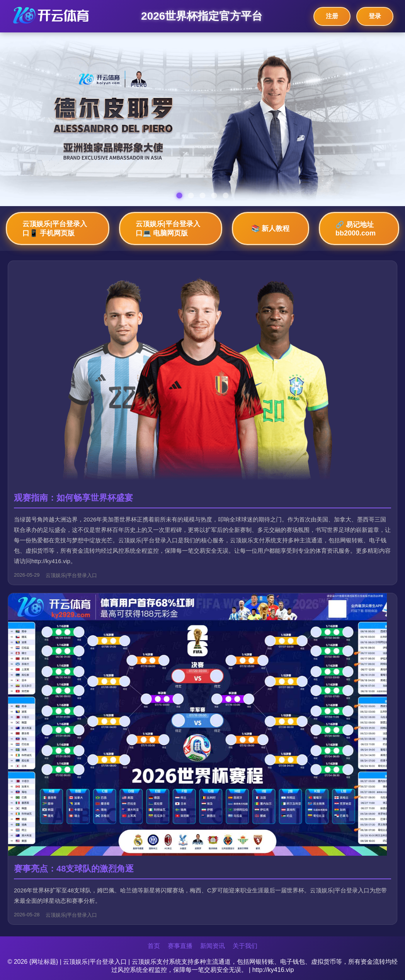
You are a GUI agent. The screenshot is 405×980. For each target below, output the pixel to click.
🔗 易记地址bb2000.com (356, 229)
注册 (332, 16)
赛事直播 (180, 946)
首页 (154, 946)
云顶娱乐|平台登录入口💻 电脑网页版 (168, 228)
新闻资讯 (213, 946)
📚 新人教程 (270, 228)
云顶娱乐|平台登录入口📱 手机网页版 (55, 228)
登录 (375, 16)
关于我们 (245, 946)
